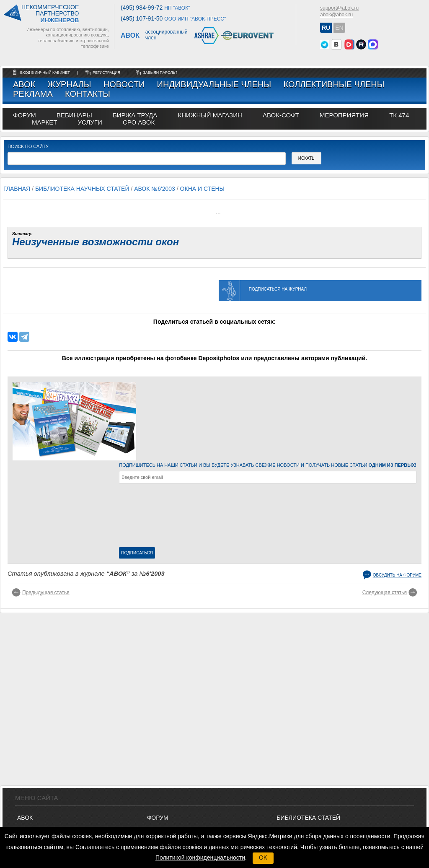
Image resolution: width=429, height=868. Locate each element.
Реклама (33, 94)
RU (326, 28)
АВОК (24, 84)
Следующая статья (385, 593)
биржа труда (135, 115)
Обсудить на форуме (397, 575)
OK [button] (263, 858)
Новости (124, 84)
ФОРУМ (25, 115)
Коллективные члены (334, 84)
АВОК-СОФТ (281, 115)
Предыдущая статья (46, 593)
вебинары (74, 115)
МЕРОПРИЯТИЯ (344, 115)
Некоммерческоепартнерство (50, 14)
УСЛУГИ (90, 122)
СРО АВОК (139, 122)
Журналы (69, 84)
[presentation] (153, 517)
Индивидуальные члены (214, 84)
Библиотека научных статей (82, 189)
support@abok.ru (339, 8)
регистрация (106, 73)
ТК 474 (399, 115)
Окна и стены (202, 189)
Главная (17, 189)
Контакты (88, 94)
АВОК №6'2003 (155, 189)
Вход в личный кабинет (45, 73)
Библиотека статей (308, 818)
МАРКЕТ (44, 122)
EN (339, 28)
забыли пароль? (160, 73)
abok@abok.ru (336, 15)
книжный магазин (210, 115)
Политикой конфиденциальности (200, 858)
